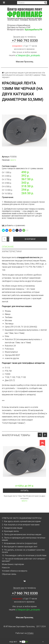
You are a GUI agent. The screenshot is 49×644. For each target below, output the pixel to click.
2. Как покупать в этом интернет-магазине (21, 525)
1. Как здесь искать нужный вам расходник (21, 521)
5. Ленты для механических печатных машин (22, 534)
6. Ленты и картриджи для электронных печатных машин (24, 539)
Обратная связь (9, 574)
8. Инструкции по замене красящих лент (20, 547)
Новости (6, 568)
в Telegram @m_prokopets (28, 55)
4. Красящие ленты (10, 531)
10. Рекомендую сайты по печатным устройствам (24, 555)
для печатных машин (15, 73)
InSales (30, 633)
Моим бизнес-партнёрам (13, 564)
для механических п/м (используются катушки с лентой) (23, 74)
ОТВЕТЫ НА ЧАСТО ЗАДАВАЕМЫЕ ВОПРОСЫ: (22, 518)
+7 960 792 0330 (24, 41)
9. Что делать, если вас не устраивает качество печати (23, 551)
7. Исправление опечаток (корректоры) (20, 543)
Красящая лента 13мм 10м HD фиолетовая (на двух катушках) (25, 497)
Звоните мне (19, 37)
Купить (25, 491)
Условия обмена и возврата (15, 571)
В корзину (30, 239)
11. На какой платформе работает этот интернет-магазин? (24, 560)
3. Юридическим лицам (12, 528)
